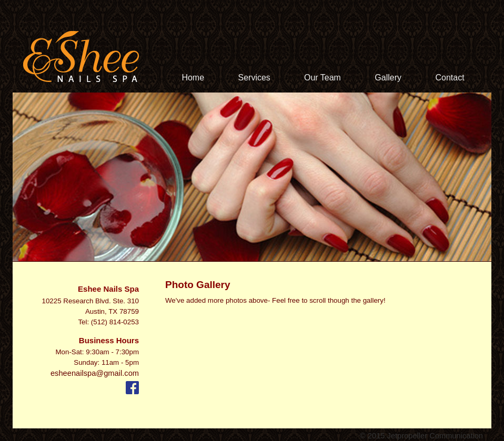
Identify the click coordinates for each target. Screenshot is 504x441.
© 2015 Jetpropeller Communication (421, 436)
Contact (450, 78)
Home (194, 78)
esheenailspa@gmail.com (95, 373)
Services (254, 78)
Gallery (389, 78)
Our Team (324, 78)
